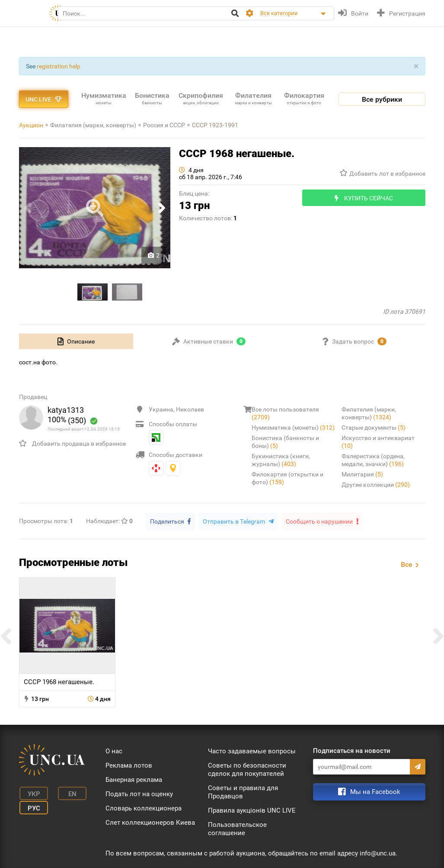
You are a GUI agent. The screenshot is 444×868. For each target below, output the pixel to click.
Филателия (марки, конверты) (93, 125)
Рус (32, 806)
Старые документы (374, 428)
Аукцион (31, 125)
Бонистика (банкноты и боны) (285, 442)
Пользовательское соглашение (237, 828)
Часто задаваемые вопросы (252, 751)
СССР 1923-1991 (215, 125)
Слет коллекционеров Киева (150, 822)
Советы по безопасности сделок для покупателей (247, 769)
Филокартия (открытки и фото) (287, 478)
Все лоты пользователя (285, 413)
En (68, 793)
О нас (114, 751)
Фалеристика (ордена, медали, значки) (373, 460)
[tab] (76, 341)
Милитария (362, 474)
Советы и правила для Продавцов (243, 792)
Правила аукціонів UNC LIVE (252, 810)
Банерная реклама (134, 779)
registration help (59, 66)
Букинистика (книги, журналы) (281, 460)
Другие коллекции (376, 485)
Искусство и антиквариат (378, 442)
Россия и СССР (164, 125)
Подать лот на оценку (139, 794)
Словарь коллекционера (144, 808)
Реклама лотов (129, 765)
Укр (32, 793)
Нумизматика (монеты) (293, 428)
